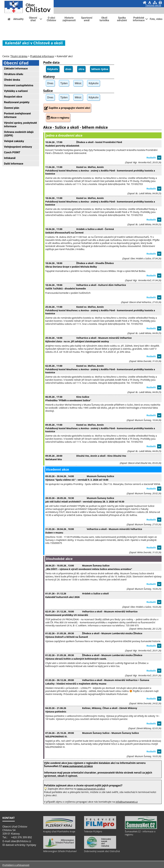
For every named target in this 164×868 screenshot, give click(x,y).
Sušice (48, 91)
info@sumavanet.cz (127, 802)
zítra (81, 69)
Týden (64, 83)
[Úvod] (145, 2)
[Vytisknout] (160, 2)
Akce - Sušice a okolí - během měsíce (76, 127)
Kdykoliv (53, 69)
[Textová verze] (153, 6)
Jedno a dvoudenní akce (64, 135)
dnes (68, 69)
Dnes (50, 83)
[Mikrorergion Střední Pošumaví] (59, 848)
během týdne (100, 69)
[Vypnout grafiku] (150, 2)
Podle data (51, 62)
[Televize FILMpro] (100, 828)
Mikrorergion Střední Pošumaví (60, 851)
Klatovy (49, 77)
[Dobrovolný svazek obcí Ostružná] (100, 848)
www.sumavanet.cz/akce (91, 789)
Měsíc (78, 83)
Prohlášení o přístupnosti (16, 865)
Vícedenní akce (57, 469)
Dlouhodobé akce (59, 559)
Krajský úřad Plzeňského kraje (59, 831)
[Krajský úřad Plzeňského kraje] (59, 828)
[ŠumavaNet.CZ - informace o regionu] (141, 828)
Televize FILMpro (93, 831)
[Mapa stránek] (155, 2)
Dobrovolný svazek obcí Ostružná (102, 851)
